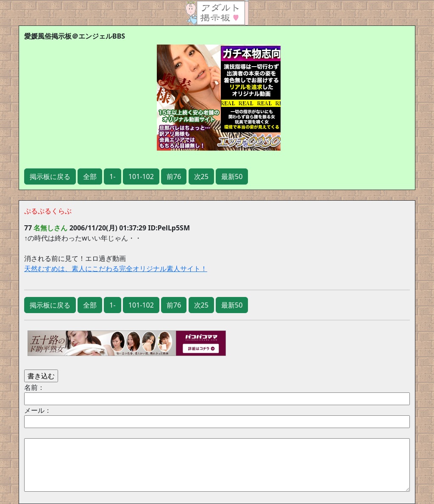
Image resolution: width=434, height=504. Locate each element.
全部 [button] (90, 176)
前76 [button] (174, 176)
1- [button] (112, 176)
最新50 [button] (232, 176)
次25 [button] (201, 176)
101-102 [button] (141, 176)
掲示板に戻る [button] (50, 176)
